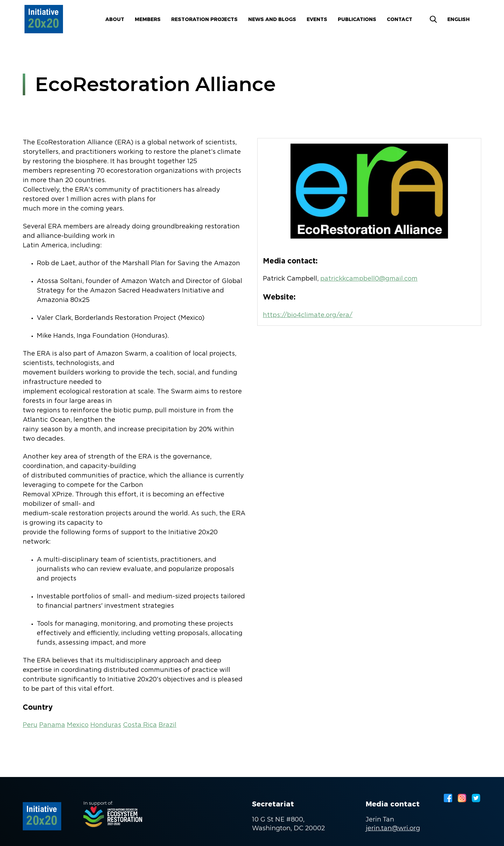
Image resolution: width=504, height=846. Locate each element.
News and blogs (272, 19)
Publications (357, 19)
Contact (400, 19)
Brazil (167, 725)
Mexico (78, 725)
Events (317, 19)
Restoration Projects (204, 19)
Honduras (106, 725)
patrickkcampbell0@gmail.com (369, 279)
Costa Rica (140, 725)
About (115, 19)
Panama (52, 725)
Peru (30, 725)
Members (148, 19)
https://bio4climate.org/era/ (308, 315)
